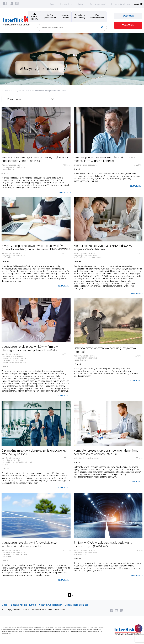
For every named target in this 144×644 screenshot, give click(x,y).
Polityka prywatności (11, 610)
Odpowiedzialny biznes (120, 4)
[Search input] (71, 27)
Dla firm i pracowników (50, 17)
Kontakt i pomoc (65, 17)
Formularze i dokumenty (80, 17)
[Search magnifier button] (103, 27)
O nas (52, 4)
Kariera (80, 4)
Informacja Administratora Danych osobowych (44, 610)
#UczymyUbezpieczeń (97, 4)
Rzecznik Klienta (66, 4)
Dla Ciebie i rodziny (34, 16)
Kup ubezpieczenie (97, 17)
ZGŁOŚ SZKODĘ (128, 25)
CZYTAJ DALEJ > (64, 193)
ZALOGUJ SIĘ (128, 16)
